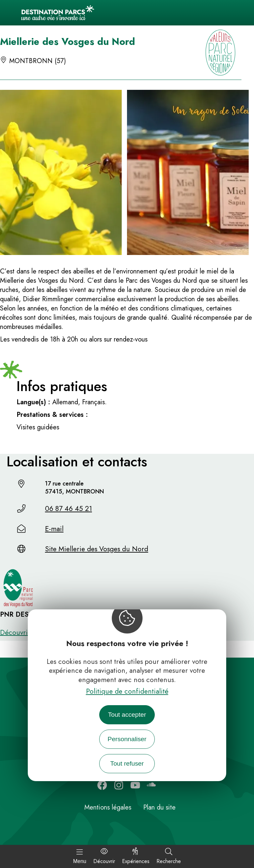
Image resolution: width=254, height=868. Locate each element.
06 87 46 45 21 (68, 509)
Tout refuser (127, 763)
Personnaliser (127, 739)
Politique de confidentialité (127, 691)
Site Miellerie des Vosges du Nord (97, 549)
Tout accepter (127, 715)
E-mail (54, 529)
